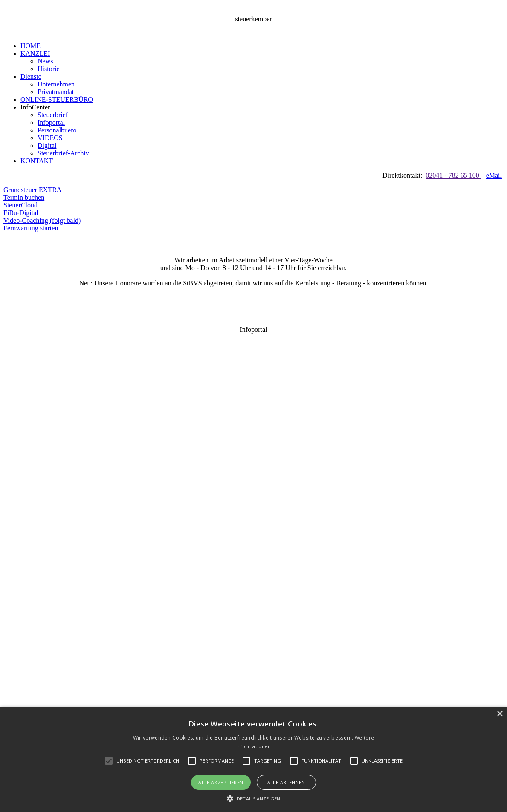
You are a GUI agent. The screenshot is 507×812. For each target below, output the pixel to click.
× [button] (500, 714)
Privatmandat (56, 92)
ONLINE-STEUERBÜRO (57, 99)
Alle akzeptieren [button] (221, 782)
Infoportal (51, 122)
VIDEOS (50, 138)
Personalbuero (57, 130)
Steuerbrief (53, 115)
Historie (49, 69)
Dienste (31, 76)
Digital (47, 145)
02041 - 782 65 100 (453, 175)
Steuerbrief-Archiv (63, 153)
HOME (30, 46)
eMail (494, 175)
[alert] (253, 759)
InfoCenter (35, 107)
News (45, 61)
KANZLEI (35, 53)
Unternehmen (56, 84)
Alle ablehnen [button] (286, 782)
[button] (148, 761)
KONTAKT (37, 161)
